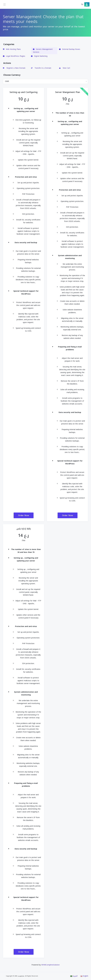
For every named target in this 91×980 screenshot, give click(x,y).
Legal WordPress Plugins (14, 56)
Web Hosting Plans (12, 49)
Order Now (24, 515)
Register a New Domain (14, 68)
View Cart (65, 68)
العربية (74, 976)
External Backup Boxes (70, 49)
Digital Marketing (39, 56)
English (84, 976)
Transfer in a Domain (41, 68)
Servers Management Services (43, 51)
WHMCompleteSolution (50, 965)
